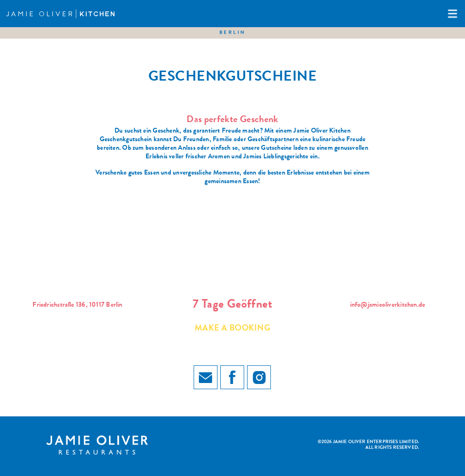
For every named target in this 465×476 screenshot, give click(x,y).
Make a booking (232, 329)
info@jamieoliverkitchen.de (388, 305)
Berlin (233, 33)
